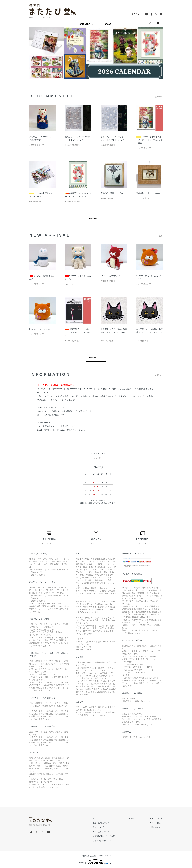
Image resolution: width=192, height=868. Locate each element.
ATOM (135, 818)
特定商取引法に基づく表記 (104, 836)
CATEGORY (85, 24)
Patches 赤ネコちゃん (111, 276)
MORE (93, 219)
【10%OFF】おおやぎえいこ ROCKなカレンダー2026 (78, 332)
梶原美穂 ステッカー (51, 426)
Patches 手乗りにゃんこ (40, 329)
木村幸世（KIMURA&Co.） (55, 430)
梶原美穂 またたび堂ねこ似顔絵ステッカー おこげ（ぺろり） (114, 332)
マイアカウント (135, 14)
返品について (98, 827)
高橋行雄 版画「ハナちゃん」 (149, 193)
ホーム (95, 818)
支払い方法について (101, 832)
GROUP (108, 24)
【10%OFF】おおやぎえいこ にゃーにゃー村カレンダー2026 (149, 140)
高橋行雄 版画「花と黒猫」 (113, 193)
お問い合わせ (155, 827)
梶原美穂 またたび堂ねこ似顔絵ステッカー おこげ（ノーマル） (149, 332)
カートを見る (155, 823)
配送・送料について (101, 823)
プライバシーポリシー (102, 841)
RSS (129, 818)
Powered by (96, 862)
